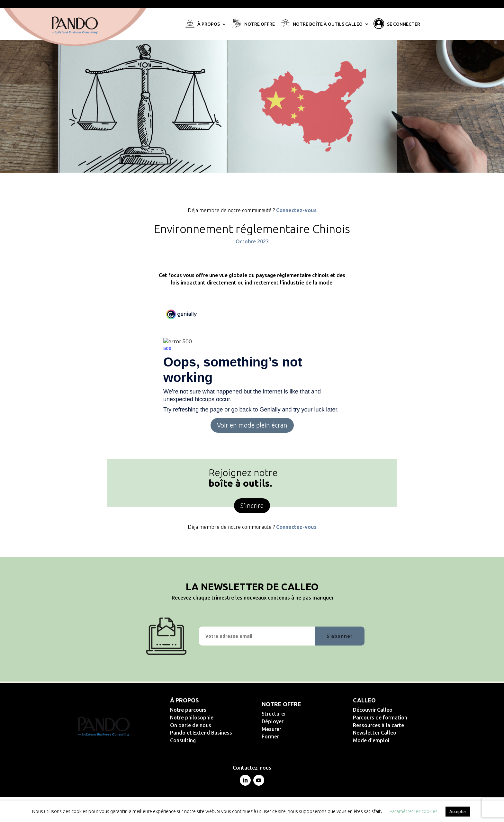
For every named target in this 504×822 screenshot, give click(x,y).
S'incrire (252, 506)
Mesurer (292, 729)
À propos (209, 24)
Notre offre (260, 24)
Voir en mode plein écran (252, 425)
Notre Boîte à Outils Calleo (328, 24)
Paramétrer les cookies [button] (414, 811)
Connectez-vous (296, 210)
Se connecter (404, 24)
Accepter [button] (458, 811)
